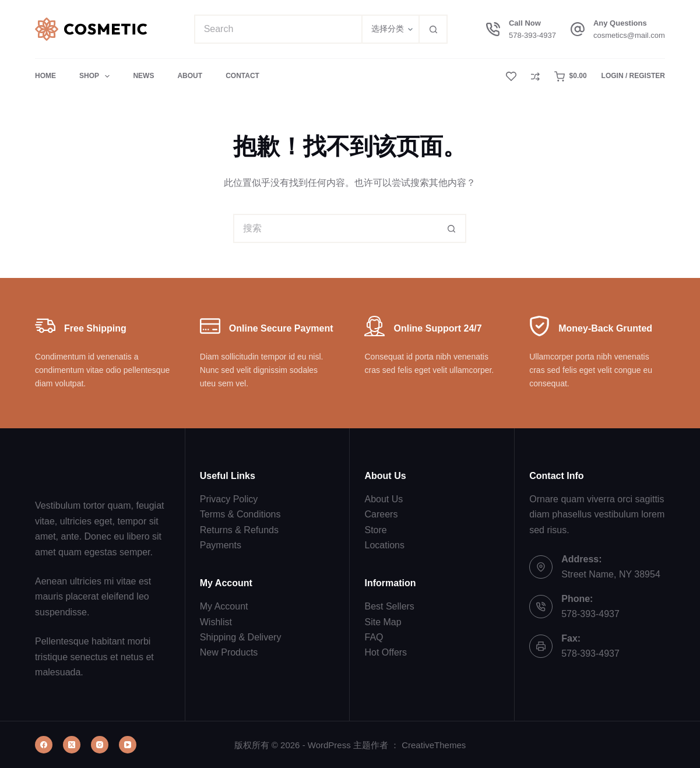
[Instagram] (100, 745)
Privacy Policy (229, 499)
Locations (384, 545)
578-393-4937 (532, 35)
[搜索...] (278, 29)
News (143, 76)
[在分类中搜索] (390, 29)
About (190, 76)
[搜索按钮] (433, 29)
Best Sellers (389, 606)
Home (45, 76)
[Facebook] (44, 745)
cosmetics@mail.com (629, 35)
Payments (221, 545)
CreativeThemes (434, 745)
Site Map (383, 622)
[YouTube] (128, 745)
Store (375, 530)
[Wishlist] (511, 76)
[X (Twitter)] (72, 745)
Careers (381, 514)
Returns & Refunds (239, 530)
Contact (242, 76)
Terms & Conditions (240, 514)
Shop (97, 76)
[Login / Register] (633, 76)
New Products (229, 652)
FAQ (374, 637)
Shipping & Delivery (241, 637)
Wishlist (216, 622)
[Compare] (535, 77)
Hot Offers (386, 652)
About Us (384, 499)
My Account (224, 606)
